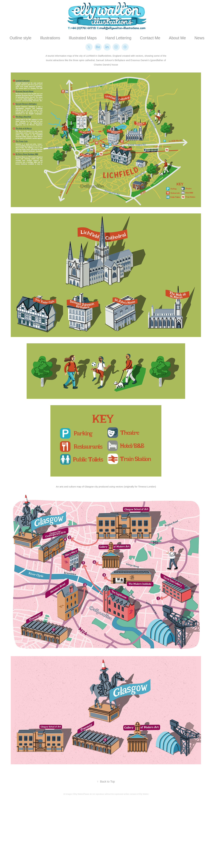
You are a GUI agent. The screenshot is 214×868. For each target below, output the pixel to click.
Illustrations (50, 38)
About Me (177, 38)
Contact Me (150, 38)
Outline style (21, 38)
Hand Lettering (118, 38)
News (199, 38)
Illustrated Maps (83, 38)
